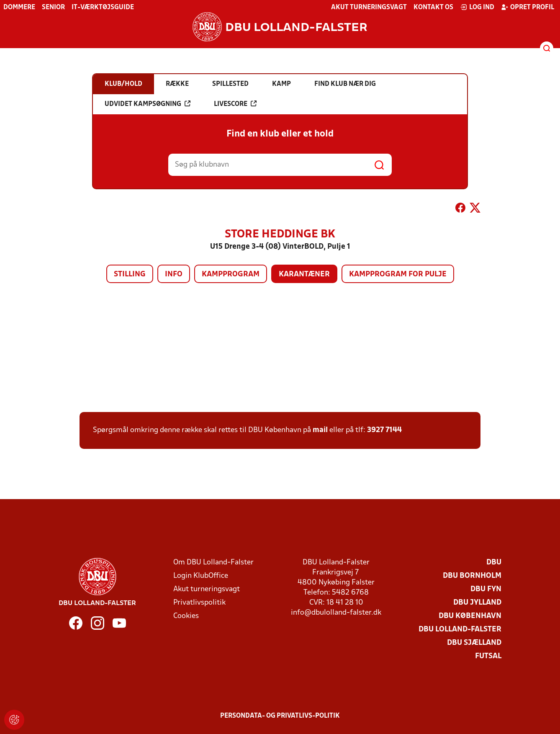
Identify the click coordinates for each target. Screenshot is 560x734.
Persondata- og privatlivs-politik (280, 716)
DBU (494, 563)
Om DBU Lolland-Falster (213, 563)
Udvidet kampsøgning (148, 104)
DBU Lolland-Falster (460, 630)
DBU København (470, 616)
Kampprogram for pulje (398, 274)
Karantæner (304, 274)
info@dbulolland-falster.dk (336, 613)
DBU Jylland (477, 603)
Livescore (235, 104)
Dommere (19, 8)
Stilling (130, 274)
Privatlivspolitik (199, 603)
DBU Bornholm (472, 576)
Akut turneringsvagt (369, 8)
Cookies (186, 616)
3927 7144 (384, 430)
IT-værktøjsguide (103, 8)
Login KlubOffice (201, 576)
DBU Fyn (486, 589)
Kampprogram (231, 274)
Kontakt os (433, 8)
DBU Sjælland (474, 643)
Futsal (488, 656)
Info (174, 274)
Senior (53, 8)
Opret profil (528, 7)
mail (320, 430)
